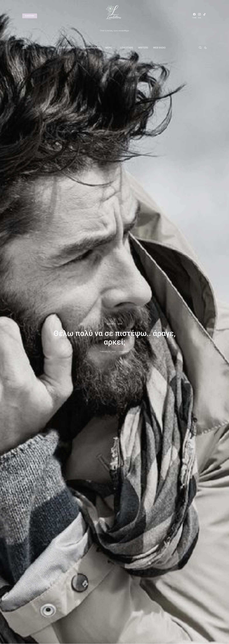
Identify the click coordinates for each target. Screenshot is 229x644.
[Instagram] (199, 16)
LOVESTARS (127, 48)
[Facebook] (194, 16)
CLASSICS (111, 324)
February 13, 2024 (108, 352)
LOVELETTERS (67, 48)
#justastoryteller (92, 48)
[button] (205, 48)
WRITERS (143, 48)
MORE (109, 48)
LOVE (120, 324)
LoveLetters (124, 352)
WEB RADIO (159, 48)
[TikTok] (205, 16)
